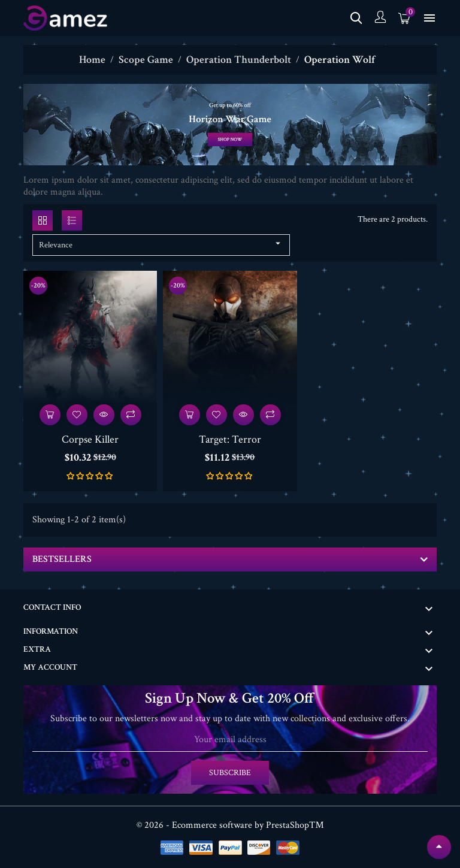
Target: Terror (230, 439)
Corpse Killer (90, 439)
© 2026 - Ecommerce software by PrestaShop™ (230, 825)
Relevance (161, 244)
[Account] (380, 18)
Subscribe (230, 773)
